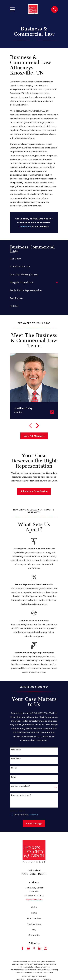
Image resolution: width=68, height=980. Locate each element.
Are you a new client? (21, 786)
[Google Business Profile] (28, 948)
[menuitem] (34, 259)
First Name (16, 750)
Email (14, 777)
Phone (14, 768)
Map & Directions (34, 899)
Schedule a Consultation (34, 491)
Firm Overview (34, 918)
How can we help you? (21, 795)
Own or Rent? (18, 811)
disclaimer (34, 815)
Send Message (34, 823)
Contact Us (34, 935)
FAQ (34, 930)
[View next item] (38, 426)
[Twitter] (34, 948)
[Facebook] (22, 948)
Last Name (16, 759)
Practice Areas (34, 924)
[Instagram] (45, 948)
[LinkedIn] (40, 948)
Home (34, 913)
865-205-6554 (34, 874)
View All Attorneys (34, 436)
